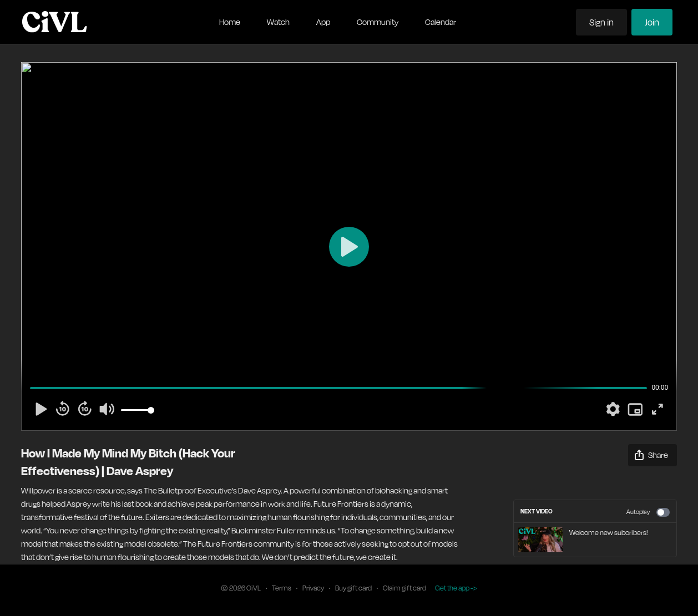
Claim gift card (404, 588)
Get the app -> (456, 588)
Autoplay (648, 512)
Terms (282, 588)
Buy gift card (353, 588)
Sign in (601, 22)
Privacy (313, 588)
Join (652, 22)
